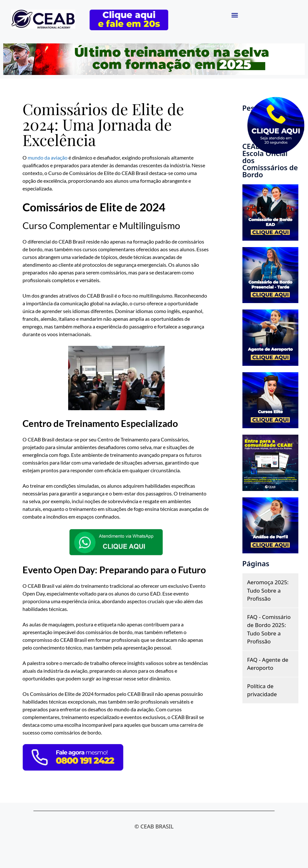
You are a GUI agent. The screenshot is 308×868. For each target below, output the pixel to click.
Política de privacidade (262, 690)
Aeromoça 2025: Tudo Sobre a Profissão (268, 590)
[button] (235, 15)
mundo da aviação (48, 157)
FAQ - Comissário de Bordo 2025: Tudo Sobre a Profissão (269, 629)
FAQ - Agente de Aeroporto (268, 664)
